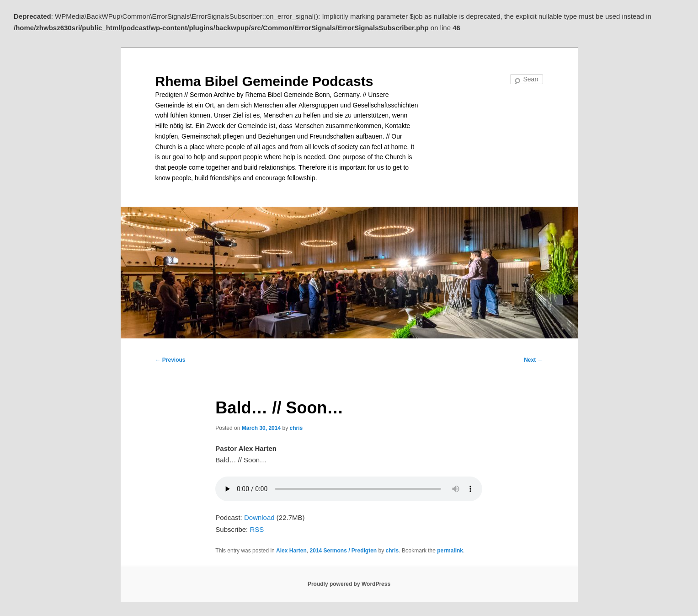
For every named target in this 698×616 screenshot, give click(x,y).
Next (533, 360)
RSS (257, 529)
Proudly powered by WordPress (349, 584)
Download (259, 517)
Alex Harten (291, 551)
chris (296, 428)
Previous (171, 360)
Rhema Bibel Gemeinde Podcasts (264, 81)
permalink (450, 551)
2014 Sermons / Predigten (343, 551)
